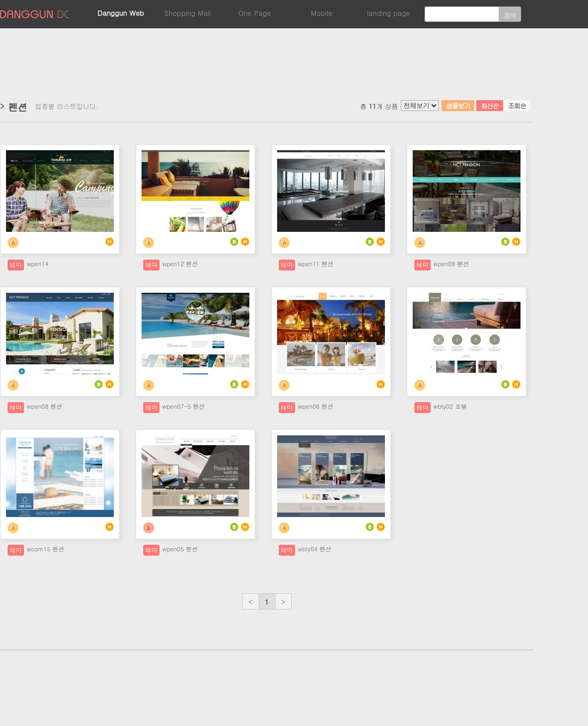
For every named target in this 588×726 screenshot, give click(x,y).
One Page (255, 13)
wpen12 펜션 (180, 264)
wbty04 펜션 (315, 549)
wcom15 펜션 (45, 549)
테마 (16, 265)
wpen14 (38, 264)
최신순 (490, 105)
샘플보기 (458, 105)
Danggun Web (121, 13)
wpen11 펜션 (316, 264)
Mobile (321, 13)
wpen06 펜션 (316, 406)
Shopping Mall (188, 13)
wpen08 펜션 (44, 406)
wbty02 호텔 (450, 406)
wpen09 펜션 (451, 264)
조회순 (517, 105)
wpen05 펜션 (180, 549)
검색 (510, 15)
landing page (388, 13)
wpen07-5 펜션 (183, 406)
